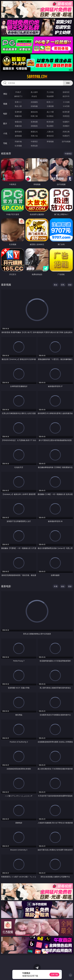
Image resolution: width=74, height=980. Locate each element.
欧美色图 (50, 122)
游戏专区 (66, 92)
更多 (70, 285)
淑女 (63, 586)
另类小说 (34, 136)
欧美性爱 (66, 112)
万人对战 (50, 92)
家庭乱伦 (34, 132)
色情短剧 (34, 146)
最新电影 (6, 586)
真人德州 (34, 92)
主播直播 (50, 106)
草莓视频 (50, 141)
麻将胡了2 (18, 96)
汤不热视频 (66, 141)
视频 (5, 104)
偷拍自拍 (34, 112)
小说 (5, 133)
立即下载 (54, 975)
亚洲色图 (34, 122)
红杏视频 (18, 146)
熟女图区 (50, 126)
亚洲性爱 (18, 112)
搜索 (68, 83)
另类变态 (66, 116)
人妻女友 (50, 132)
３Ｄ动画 (66, 102)
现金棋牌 (50, 96)
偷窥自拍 (18, 122)
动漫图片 (66, 122)
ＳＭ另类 (66, 106)
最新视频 (6, 285)
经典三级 (34, 116)
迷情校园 (18, 136)
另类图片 (66, 126)
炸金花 (34, 96)
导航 (5, 143)
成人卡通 (50, 112)
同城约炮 (18, 141)
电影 (5, 114)
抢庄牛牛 (66, 96)
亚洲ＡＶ (18, 102)
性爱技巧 (66, 136)
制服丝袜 (18, 116)
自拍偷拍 (34, 102)
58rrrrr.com (37, 77)
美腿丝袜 (18, 126)
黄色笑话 (50, 136)
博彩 (5, 94)
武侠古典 (66, 132)
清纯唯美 (34, 126)
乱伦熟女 (50, 116)
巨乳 (63, 285)
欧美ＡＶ (50, 102)
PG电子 (18, 92)
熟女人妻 (18, 106)
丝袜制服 (34, 106)
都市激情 (18, 132)
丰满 (56, 586)
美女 (56, 285)
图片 (5, 124)
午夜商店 (34, 141)
